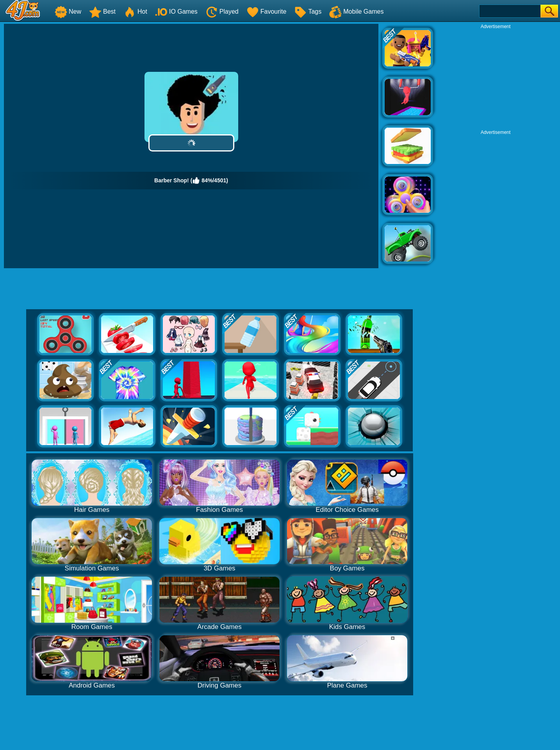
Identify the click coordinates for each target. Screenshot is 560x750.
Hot (135, 12)
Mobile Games (356, 12)
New (68, 12)
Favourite (267, 12)
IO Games (176, 12)
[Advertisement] (496, 78)
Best (102, 12)
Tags (308, 12)
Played (222, 12)
